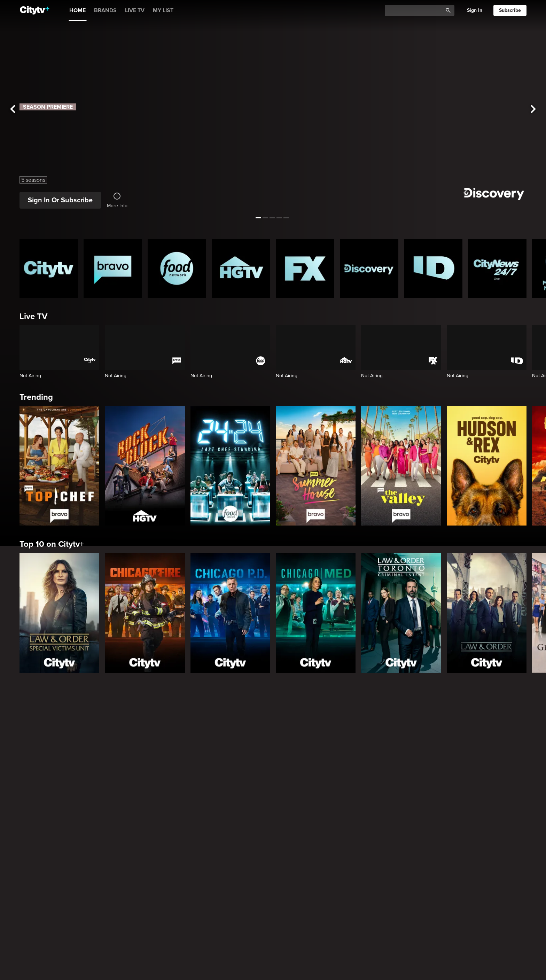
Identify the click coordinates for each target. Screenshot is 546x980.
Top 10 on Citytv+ (52, 544)
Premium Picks (47, 820)
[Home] (35, 10)
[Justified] (369, 873)
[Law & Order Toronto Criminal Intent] (401, 613)
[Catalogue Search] (416, 11)
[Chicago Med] (316, 613)
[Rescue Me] (497, 873)
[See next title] (533, 109)
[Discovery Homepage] (369, 269)
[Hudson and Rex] (487, 466)
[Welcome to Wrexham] (177, 873)
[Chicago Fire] (145, 613)
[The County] (177, 758)
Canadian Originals (55, 705)
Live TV (33, 316)
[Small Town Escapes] (49, 758)
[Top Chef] (59, 466)
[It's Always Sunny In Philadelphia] (113, 873)
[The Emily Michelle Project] (241, 758)
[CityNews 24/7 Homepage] (497, 269)
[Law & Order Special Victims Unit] (59, 613)
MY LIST (163, 10)
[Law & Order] (487, 613)
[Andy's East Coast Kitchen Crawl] (369, 758)
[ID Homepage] (433, 269)
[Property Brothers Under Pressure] (305, 758)
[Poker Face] (305, 873)
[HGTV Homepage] (241, 269)
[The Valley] (401, 466)
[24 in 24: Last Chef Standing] (230, 466)
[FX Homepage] (305, 269)
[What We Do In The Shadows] (241, 873)
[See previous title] (13, 109)
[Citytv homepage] (49, 269)
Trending (36, 397)
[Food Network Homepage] (177, 269)
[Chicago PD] (230, 613)
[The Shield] (433, 873)
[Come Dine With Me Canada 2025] (433, 758)
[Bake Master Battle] (113, 758)
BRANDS (105, 10)
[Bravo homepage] (113, 269)
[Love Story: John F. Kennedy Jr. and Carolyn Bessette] (49, 873)
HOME (77, 10)
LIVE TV (135, 10)
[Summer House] (316, 466)
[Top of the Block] (497, 758)
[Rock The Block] (145, 466)
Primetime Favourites (60, 935)
